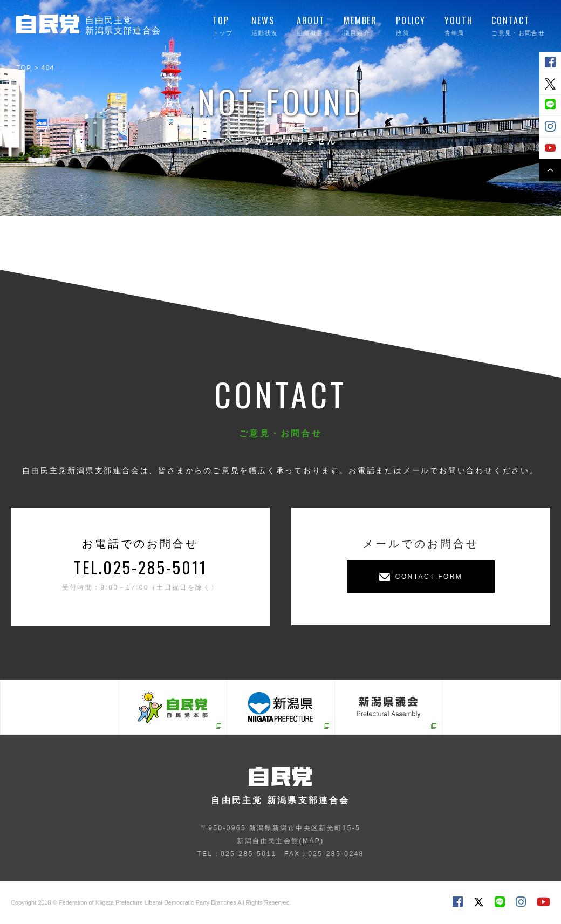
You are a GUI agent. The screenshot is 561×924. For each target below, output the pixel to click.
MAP (312, 841)
